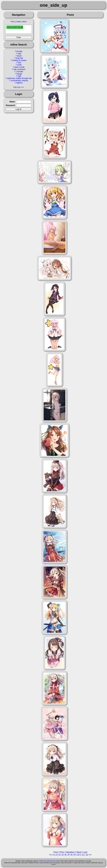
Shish (49, 861)
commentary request (19, 81)
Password (10, 105)
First (56, 852)
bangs (19, 74)
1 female (19, 72)
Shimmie (42, 861)
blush (19, 56)
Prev (13, 22)
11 (83, 855)
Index (19, 22)
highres (19, 83)
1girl (19, 76)
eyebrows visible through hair (19, 78)
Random (70, 852)
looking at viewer (19, 60)
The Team (56, 861)
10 (78, 855)
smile (19, 65)
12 (87, 855)
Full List (17, 87)
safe (19, 54)
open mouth (19, 67)
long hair (19, 58)
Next (24, 22)
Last (85, 852)
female (19, 51)
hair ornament (19, 69)
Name (12, 102)
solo (19, 63)
